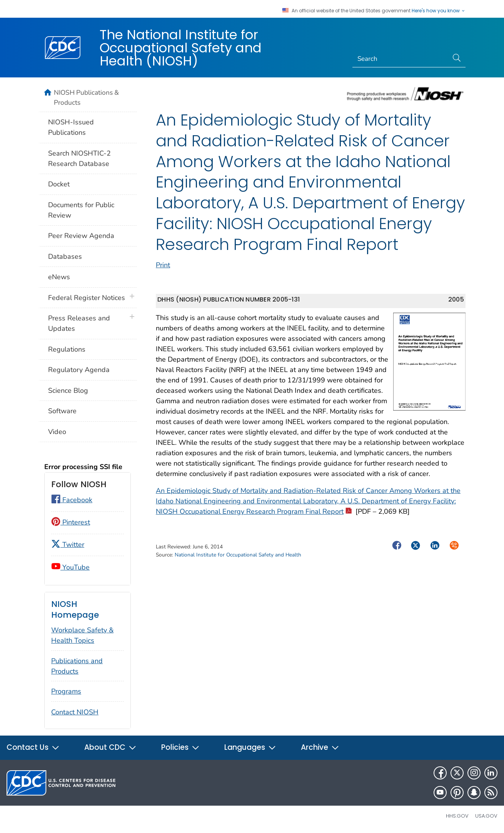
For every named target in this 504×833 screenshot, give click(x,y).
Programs (66, 691)
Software (62, 411)
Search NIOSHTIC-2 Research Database (79, 158)
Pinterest (71, 522)
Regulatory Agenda (79, 370)
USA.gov (486, 816)
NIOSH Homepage (75, 609)
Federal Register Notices (87, 298)
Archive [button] (320, 747)
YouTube (70, 567)
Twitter (68, 545)
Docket (59, 184)
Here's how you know (439, 11)
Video (57, 432)
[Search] (401, 59)
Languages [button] (250, 747)
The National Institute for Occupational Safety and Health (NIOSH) (181, 48)
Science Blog (68, 391)
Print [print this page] (163, 265)
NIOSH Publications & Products (86, 97)
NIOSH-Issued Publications (71, 127)
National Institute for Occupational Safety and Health (238, 555)
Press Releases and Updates (79, 323)
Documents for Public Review (81, 210)
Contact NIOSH (75, 712)
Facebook (72, 500)
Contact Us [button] (33, 747)
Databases (65, 256)
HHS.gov (457, 816)
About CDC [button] (110, 747)
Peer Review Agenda (81, 236)
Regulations (67, 349)
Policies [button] (180, 747)
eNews (59, 277)
